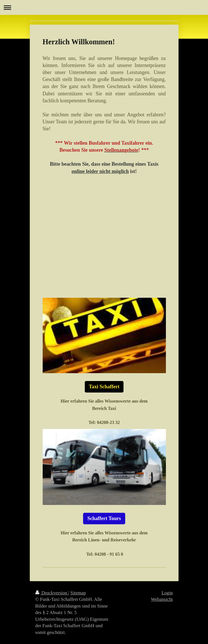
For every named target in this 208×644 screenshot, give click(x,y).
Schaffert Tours (104, 518)
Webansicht (162, 599)
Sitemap (78, 593)
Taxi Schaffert (104, 387)
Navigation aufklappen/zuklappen (104, 7)
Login (167, 593)
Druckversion (52, 593)
